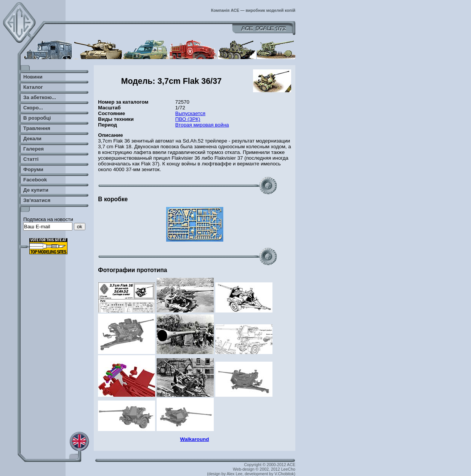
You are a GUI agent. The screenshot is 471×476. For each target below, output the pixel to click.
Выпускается (190, 113)
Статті (31, 159)
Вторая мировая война (202, 125)
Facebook (35, 180)
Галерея (34, 149)
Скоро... (33, 108)
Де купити (36, 190)
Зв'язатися (37, 200)
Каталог (33, 87)
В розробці (37, 118)
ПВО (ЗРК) (188, 119)
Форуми (33, 169)
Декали (32, 139)
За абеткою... (40, 97)
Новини (33, 77)
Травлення (37, 128)
